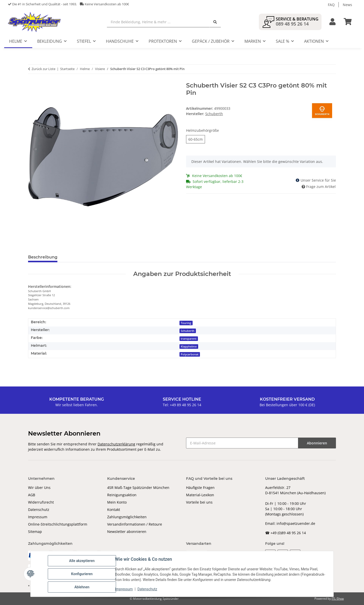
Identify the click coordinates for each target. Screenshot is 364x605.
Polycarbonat (190, 354)
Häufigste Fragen (200, 488)
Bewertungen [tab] (80, 257)
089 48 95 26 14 (292, 24)
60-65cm (196, 139)
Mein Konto (117, 502)
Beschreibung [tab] (43, 257)
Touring (186, 323)
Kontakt (114, 510)
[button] (333, 22)
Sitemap (35, 532)
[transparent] (189, 338)
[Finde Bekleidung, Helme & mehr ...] (158, 22)
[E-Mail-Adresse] (242, 443)
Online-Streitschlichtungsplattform (58, 524)
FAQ (331, 5)
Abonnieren (317, 443)
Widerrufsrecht (41, 502)
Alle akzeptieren (82, 561)
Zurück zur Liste (43, 69)
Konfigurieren (82, 574)
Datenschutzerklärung (116, 444)
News (347, 5)
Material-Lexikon (200, 495)
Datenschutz (39, 510)
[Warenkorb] (350, 22)
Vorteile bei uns (199, 502)
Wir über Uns (39, 488)
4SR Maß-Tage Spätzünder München (138, 488)
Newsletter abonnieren (127, 532)
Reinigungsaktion (122, 495)
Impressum (38, 517)
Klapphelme (189, 347)
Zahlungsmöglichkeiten (127, 517)
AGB (32, 495)
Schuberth (188, 331)
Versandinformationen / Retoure (135, 524)
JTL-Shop (338, 599)
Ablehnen (82, 587)
